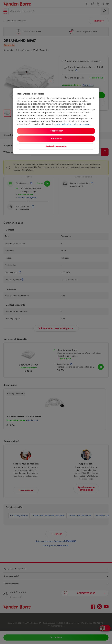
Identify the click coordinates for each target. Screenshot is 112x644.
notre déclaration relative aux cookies (73, 124)
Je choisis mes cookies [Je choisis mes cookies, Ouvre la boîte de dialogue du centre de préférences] (56, 146)
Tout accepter (56, 131)
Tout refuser (56, 139)
